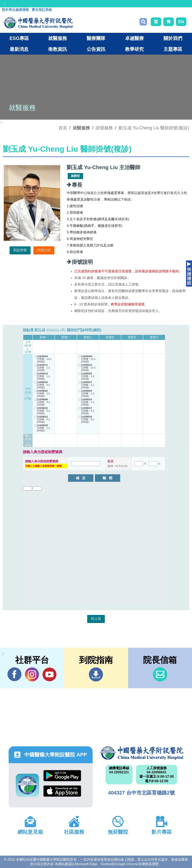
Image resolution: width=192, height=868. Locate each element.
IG (32, 674)
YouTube (49, 674)
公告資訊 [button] (96, 49)
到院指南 (96, 674)
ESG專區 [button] (19, 38)
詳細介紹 (44, 250)
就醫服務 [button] (58, 38)
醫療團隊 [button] (96, 38)
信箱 (160, 674)
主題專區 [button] (173, 49)
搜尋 (143, 22)
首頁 (63, 128)
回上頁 (96, 619)
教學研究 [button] (134, 49)
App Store (62, 791)
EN (181, 22)
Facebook (15, 674)
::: (5, 4)
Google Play (62, 776)
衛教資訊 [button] (58, 49)
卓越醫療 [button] (134, 38)
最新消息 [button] (19, 49)
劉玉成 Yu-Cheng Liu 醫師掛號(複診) (154, 128)
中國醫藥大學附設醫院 (141, 753)
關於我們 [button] (173, 38)
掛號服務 (104, 128)
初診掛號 (20, 250)
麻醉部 (75, 176)
